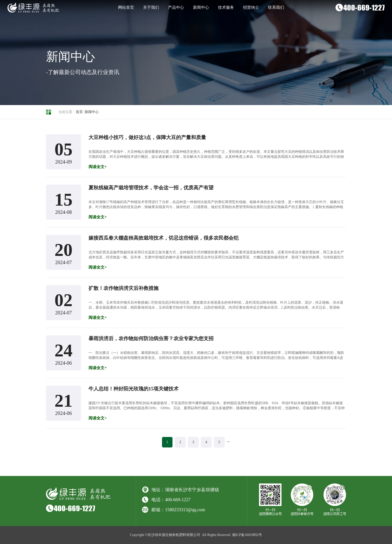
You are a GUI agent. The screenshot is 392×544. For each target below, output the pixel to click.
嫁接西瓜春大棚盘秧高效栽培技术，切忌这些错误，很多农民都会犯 (163, 238)
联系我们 (276, 7)
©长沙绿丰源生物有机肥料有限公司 (173, 535)
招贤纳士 (251, 7)
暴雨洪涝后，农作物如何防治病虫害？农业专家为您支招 (151, 338)
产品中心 (176, 7)
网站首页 (126, 7)
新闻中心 (201, 7)
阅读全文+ (98, 167)
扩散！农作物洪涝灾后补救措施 (123, 288)
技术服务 (226, 7)
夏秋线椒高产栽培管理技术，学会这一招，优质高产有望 (151, 188)
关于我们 (151, 7)
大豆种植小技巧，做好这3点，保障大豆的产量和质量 (147, 137)
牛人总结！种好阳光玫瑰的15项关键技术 (133, 389)
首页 (79, 112)
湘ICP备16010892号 (247, 535)
